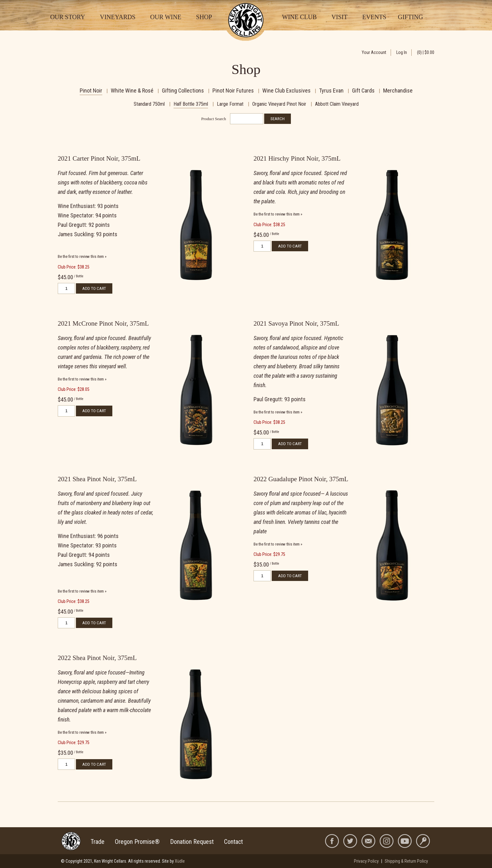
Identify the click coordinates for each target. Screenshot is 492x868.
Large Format (230, 104)
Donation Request (192, 842)
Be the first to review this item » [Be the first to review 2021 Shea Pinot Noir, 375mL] (82, 591)
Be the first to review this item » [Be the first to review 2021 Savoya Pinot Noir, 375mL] (278, 412)
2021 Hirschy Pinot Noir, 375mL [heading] (297, 158)
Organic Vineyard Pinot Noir (279, 104)
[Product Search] (246, 119)
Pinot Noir (91, 91)
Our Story (68, 17)
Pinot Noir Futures (233, 91)
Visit (339, 17)
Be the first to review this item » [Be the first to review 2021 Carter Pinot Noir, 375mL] (82, 256)
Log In (402, 52)
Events (374, 17)
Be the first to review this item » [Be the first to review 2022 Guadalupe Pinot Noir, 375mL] (278, 544)
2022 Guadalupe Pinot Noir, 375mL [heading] (301, 479)
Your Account (374, 52)
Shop (204, 17)
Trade (98, 842)
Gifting (410, 17)
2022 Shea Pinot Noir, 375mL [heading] (97, 658)
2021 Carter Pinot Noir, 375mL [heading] (99, 158)
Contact (233, 842)
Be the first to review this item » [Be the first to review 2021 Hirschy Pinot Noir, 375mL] (278, 214)
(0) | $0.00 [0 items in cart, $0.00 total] (426, 52)
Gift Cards (363, 91)
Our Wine (166, 17)
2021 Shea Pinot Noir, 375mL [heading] (97, 479)
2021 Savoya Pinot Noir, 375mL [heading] (296, 323)
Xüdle (180, 861)
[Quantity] (66, 288)
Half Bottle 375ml (191, 104)
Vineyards (118, 17)
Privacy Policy (366, 861)
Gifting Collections (183, 91)
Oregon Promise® (137, 842)
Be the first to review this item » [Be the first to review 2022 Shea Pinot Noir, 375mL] (82, 732)
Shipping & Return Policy (406, 861)
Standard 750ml (149, 104)
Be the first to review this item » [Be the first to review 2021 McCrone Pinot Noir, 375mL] (82, 379)
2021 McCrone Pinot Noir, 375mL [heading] (103, 323)
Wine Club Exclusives (286, 91)
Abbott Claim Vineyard (337, 104)
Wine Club (299, 17)
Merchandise (398, 91)
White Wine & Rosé (132, 91)
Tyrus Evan (331, 91)
